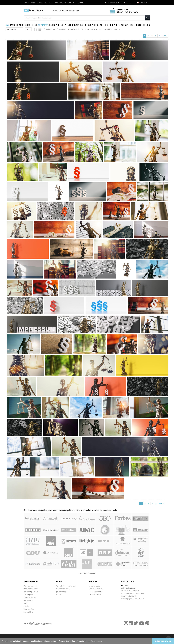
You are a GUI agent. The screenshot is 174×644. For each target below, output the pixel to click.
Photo (27, 3)
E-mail (126, 585)
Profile (26, 606)
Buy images (28, 600)
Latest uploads (94, 586)
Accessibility (28, 612)
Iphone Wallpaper (59, 3)
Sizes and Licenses (31, 589)
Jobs (26, 603)
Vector (40, 3)
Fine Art (71, 3)
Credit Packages (30, 598)
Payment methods (31, 586)
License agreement (63, 589)
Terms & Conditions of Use (66, 586)
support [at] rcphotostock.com (133, 599)
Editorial (48, 3)
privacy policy (61, 592)
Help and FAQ (29, 609)
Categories (80, 3)
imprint (59, 595)
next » (165, 36)
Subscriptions (29, 595)
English (142, 3)
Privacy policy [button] (97, 641)
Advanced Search (95, 595)
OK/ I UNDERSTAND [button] (163, 641)
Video (33, 3)
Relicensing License (31, 592)
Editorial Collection (96, 592)
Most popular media (96, 589)
